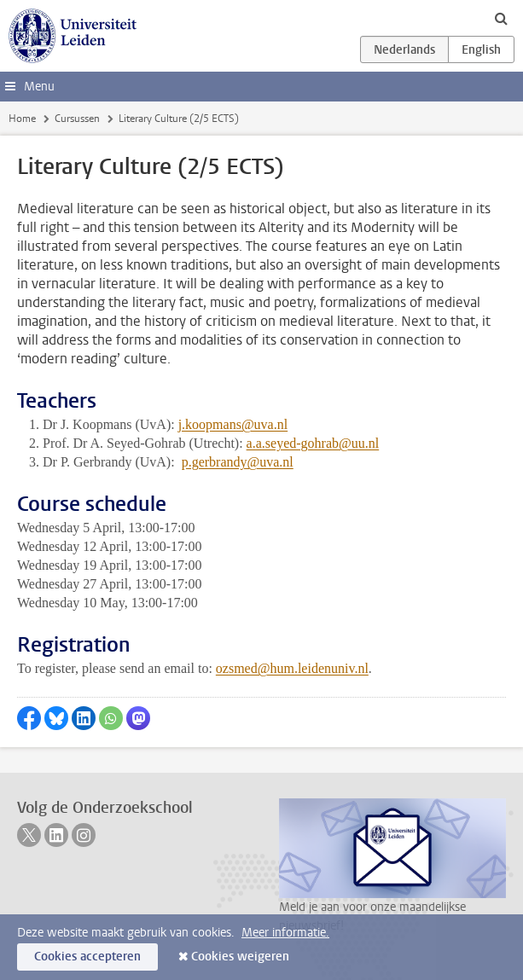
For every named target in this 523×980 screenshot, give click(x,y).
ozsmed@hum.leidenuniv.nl (292, 668)
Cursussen (77, 119)
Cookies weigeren (240, 957)
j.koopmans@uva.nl (233, 424)
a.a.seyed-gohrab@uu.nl (313, 443)
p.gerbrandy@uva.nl (238, 462)
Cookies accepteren (87, 957)
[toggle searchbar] (501, 18)
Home (22, 119)
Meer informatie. (285, 933)
